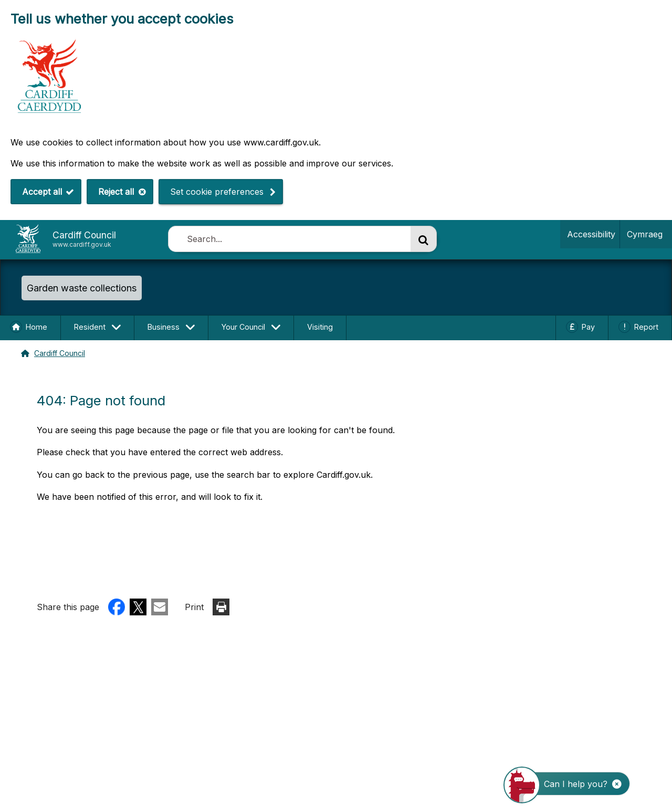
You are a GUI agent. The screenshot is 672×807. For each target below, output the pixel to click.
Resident (90, 327)
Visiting (320, 327)
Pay (588, 327)
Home (36, 327)
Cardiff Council (60, 353)
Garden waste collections (82, 288)
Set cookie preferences (217, 192)
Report (646, 327)
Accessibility (591, 234)
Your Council (243, 327)
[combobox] (289, 239)
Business (164, 327)
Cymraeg (643, 234)
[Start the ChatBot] (574, 784)
